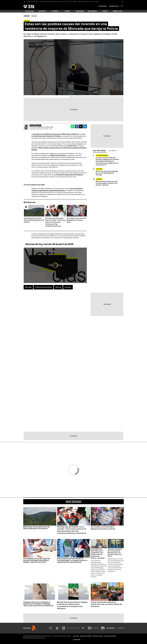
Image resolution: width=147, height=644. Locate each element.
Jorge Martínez (35, 125)
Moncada (28, 287)
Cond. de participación (110, 636)
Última (103, 6)
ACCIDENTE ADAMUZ (102, 155)
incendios (68, 287)
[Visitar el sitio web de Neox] (64, 628)
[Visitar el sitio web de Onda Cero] (90, 628)
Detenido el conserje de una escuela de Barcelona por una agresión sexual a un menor (115, 553)
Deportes (42, 11)
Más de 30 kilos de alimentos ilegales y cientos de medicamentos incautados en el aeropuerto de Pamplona (72, 605)
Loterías (55, 11)
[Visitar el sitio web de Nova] (70, 628)
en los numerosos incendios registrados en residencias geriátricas (57, 189)
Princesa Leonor (62, 1)
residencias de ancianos (43, 287)
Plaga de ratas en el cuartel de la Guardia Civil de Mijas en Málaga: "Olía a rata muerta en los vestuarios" (39, 604)
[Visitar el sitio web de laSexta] (57, 628)
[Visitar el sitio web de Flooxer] (121, 628)
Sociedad (74, 502)
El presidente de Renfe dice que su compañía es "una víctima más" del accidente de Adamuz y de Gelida (98, 554)
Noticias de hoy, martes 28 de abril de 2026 (49, 244)
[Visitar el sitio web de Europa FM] (96, 628)
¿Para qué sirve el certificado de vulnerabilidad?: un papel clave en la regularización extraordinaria (72, 560)
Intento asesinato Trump (84, 1)
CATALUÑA (99, 169)
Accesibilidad (77, 639)
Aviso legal (76, 636)
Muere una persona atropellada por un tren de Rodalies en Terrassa (107, 173)
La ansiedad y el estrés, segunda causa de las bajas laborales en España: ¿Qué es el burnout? (37, 560)
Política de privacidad (86, 636)
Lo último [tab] (112, 151)
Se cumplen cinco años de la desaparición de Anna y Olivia (103, 528)
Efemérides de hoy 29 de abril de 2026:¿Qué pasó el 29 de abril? (36, 528)
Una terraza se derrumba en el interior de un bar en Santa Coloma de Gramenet (106, 604)
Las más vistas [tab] (99, 151)
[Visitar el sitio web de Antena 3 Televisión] (51, 628)
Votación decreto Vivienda (47, 1)
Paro (56, 1)
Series (105, 11)
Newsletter (117, 11)
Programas (80, 11)
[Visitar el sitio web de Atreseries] (83, 628)
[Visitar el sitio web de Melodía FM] (103, 628)
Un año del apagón (72, 1)
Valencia (58, 287)
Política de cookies (98, 636)
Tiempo (67, 11)
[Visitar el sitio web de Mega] (77, 628)
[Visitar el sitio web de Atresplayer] (112, 628)
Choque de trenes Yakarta (33, 1)
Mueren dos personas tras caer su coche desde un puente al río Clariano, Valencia (107, 183)
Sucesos (34, 16)
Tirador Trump (95, 1)
